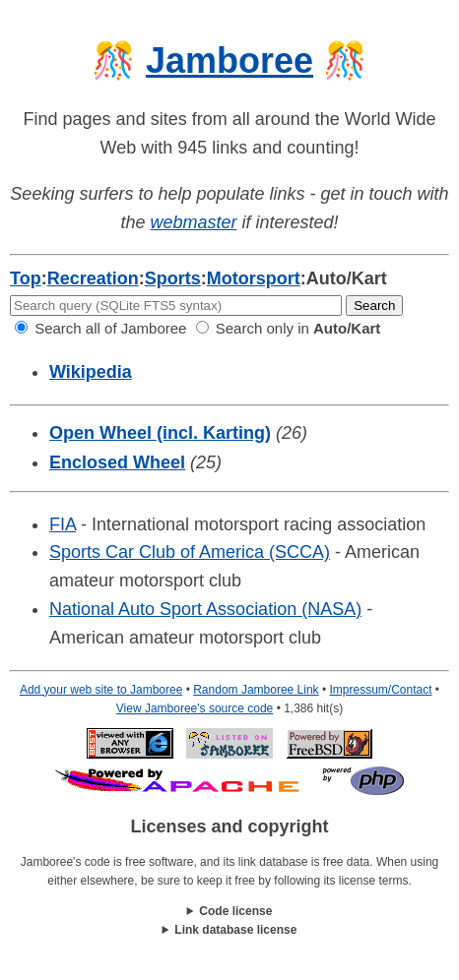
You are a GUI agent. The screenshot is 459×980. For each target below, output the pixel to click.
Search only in (289, 328)
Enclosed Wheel (117, 462)
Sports (173, 278)
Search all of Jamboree (100, 328)
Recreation (93, 278)
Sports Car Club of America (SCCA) (190, 552)
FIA (63, 524)
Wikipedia (91, 372)
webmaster (193, 222)
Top (26, 278)
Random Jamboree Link (256, 690)
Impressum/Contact (380, 690)
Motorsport (254, 278)
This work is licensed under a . (229, 930)
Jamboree (229, 61)
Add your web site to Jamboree (101, 690)
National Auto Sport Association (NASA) (205, 609)
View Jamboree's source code (195, 708)
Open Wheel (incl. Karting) (160, 433)
